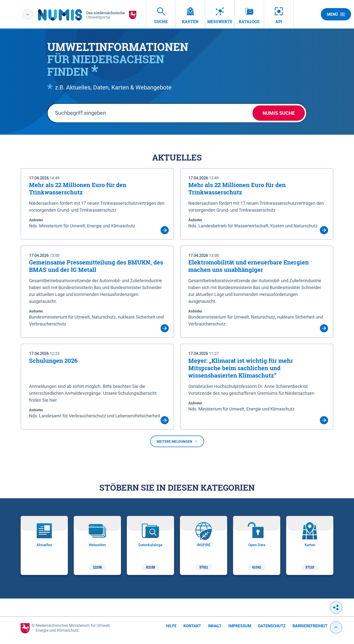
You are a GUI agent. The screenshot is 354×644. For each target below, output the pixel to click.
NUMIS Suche (279, 113)
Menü (336, 14)
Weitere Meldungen (177, 441)
